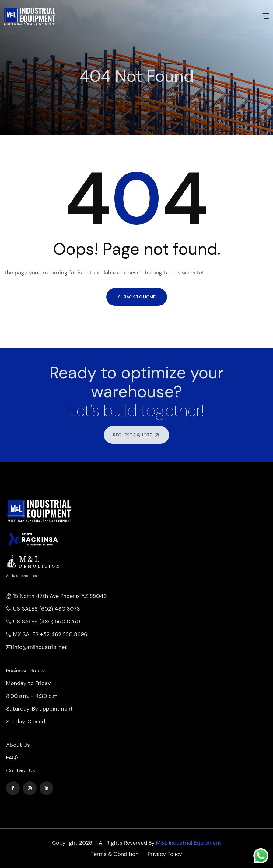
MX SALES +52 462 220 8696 (47, 634)
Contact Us (21, 770)
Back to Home (137, 297)
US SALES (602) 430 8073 (43, 609)
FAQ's (13, 758)
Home (4, 91)
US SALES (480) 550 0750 (43, 622)
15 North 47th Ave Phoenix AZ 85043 (56, 596)
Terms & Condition (115, 854)
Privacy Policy (165, 854)
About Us (18, 745)
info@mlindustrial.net (37, 647)
